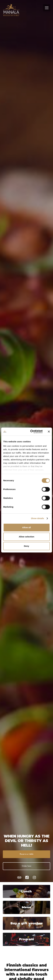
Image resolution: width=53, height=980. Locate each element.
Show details (38, 518)
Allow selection (26, 537)
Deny (26, 546)
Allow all (26, 527)
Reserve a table (26, 854)
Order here (26, 866)
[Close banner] (49, 432)
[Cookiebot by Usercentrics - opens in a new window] (32, 432)
